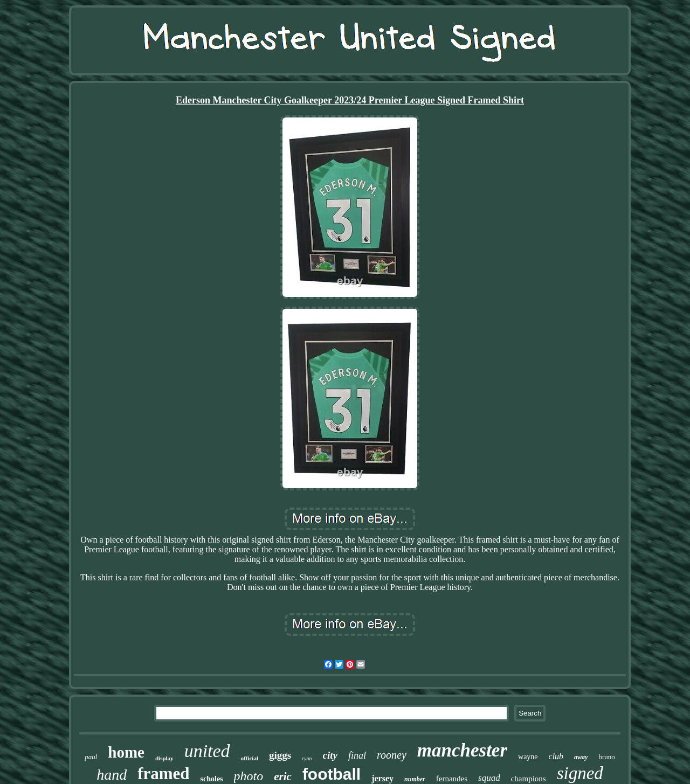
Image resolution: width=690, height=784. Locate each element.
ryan (307, 758)
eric (283, 776)
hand (112, 775)
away (581, 757)
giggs (280, 755)
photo (249, 776)
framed (163, 773)
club (556, 756)
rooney (392, 755)
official (250, 758)
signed (580, 773)
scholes (212, 779)
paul (91, 757)
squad (489, 778)
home (126, 752)
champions (529, 779)
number (415, 779)
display (164, 758)
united (207, 751)
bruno (606, 757)
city (330, 755)
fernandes (452, 779)
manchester (462, 750)
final (357, 755)
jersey (382, 778)
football (332, 774)
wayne (528, 757)
